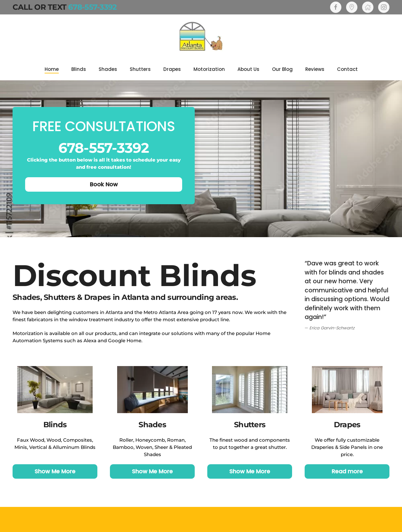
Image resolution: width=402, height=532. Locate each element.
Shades (108, 69)
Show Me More (55, 471)
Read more (347, 471)
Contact (347, 69)
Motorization (209, 69)
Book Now (104, 184)
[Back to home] (201, 36)
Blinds (79, 69)
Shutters (140, 69)
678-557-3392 (92, 7)
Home (52, 69)
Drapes (172, 69)
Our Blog (282, 69)
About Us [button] (248, 69)
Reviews (315, 69)
